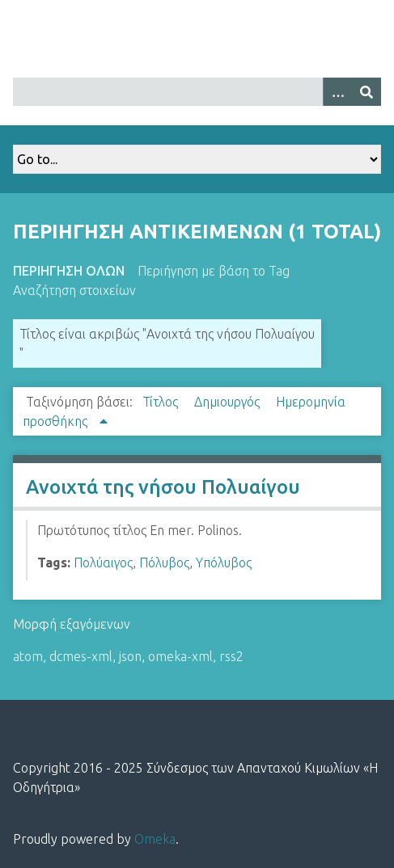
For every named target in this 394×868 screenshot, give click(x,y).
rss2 (231, 656)
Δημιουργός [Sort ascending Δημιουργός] (229, 402)
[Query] (197, 92)
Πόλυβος (164, 563)
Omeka (155, 839)
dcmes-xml (81, 656)
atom (28, 656)
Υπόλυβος (224, 563)
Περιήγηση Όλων (69, 271)
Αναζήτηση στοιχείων (74, 290)
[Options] (337, 92)
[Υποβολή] (366, 92)
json (130, 656)
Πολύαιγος (103, 563)
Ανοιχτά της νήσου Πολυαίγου (163, 487)
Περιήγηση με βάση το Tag (214, 271)
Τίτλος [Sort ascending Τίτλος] (162, 402)
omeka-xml (180, 656)
